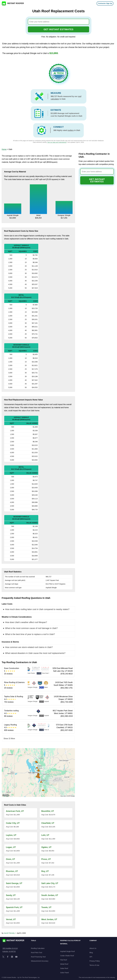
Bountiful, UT (48, 811)
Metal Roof (64, 964)
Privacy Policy (95, 961)
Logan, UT (11, 847)
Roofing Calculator (38, 948)
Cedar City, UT (13, 823)
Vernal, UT (11, 919)
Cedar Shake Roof (67, 956)
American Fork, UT (15, 811)
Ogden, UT (46, 847)
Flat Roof (64, 960)
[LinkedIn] (12, 957)
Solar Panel (64, 973)
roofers (71, 130)
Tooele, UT (46, 907)
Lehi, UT (45, 835)
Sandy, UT (11, 895)
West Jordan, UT (49, 919)
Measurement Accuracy (40, 961)
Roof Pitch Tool (37, 952)
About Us (93, 948)
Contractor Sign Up (105, 3)
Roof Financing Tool (38, 957)
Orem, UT (10, 859)
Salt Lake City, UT (50, 883)
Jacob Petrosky (9, 933)
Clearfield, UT (48, 823)
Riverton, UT (12, 871)
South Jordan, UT (50, 895)
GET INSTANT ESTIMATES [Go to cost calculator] (59, 29)
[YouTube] (16, 957)
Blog (91, 952)
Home (4, 149)
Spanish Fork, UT (14, 907)
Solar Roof (64, 968)
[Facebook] (8, 957)
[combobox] (59, 22)
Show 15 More (9, 739)
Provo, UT (46, 859)
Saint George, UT (14, 883)
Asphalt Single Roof (67, 951)
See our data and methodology (57, 142)
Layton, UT (11, 835)
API (91, 957)
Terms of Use (94, 965)
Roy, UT (45, 871)
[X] (3, 957)
